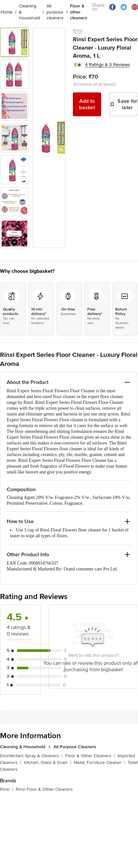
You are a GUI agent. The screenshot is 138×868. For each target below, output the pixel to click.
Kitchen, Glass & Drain (47, 763)
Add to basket (87, 104)
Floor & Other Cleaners (90, 756)
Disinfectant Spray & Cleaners (31, 756)
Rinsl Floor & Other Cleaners (44, 789)
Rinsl (78, 30)
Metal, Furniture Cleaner (99, 763)
